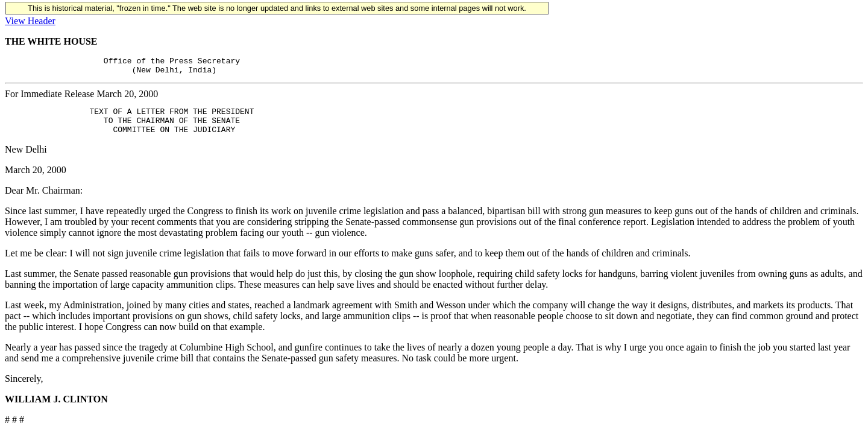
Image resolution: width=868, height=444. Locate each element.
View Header (30, 21)
